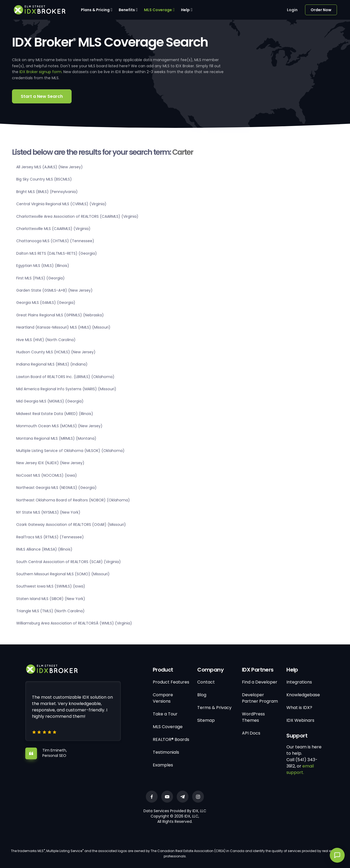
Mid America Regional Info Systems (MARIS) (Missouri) (66, 389)
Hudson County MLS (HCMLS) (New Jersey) (56, 352)
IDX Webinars (300, 720)
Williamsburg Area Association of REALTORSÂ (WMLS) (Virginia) (74, 623)
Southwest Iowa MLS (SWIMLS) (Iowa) (51, 586)
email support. (300, 769)
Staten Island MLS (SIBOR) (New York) (51, 599)
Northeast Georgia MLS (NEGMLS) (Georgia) (56, 488)
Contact (206, 682)
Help (185, 10)
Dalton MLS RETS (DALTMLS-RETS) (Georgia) (57, 253)
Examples (163, 765)
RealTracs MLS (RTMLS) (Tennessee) (50, 537)
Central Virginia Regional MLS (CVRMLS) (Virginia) (61, 204)
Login (292, 10)
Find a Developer (260, 682)
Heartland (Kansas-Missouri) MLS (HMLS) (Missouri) (63, 327)
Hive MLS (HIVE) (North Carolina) (46, 340)
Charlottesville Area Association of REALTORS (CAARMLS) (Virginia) (77, 216)
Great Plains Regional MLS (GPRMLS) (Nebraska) (60, 315)
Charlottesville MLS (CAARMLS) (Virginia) (53, 229)
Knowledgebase (303, 695)
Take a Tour (165, 714)
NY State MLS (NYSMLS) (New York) (48, 512)
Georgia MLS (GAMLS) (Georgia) (46, 303)
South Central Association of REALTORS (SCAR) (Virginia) (69, 562)
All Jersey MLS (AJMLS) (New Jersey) (50, 167)
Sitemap (206, 720)
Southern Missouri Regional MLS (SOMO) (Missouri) (63, 574)
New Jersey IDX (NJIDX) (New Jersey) (50, 463)
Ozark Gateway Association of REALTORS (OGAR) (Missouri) (71, 525)
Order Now (321, 10)
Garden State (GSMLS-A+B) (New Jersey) (54, 290)
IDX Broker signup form (40, 72)
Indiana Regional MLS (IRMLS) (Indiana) (52, 364)
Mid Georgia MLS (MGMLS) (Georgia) (50, 401)
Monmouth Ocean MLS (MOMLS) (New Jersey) (59, 426)
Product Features (171, 682)
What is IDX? (299, 708)
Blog (202, 695)
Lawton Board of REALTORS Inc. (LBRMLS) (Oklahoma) (65, 377)
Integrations (299, 682)
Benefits (127, 10)
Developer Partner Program (260, 698)
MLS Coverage (158, 10)
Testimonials (166, 752)
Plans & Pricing (95, 10)
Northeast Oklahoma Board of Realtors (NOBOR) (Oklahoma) (73, 500)
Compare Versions (163, 698)
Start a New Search (42, 96)
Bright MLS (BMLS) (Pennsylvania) (47, 192)
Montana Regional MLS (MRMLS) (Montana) (56, 438)
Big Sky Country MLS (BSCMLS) (44, 179)
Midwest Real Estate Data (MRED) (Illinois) (55, 414)
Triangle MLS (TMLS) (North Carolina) (50, 611)
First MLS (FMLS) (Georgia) (40, 278)
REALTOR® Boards (171, 739)
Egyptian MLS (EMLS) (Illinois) (43, 266)
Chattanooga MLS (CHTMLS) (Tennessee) (55, 241)
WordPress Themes (253, 717)
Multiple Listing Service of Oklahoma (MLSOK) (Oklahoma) (70, 451)
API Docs (251, 733)
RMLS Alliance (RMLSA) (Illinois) (44, 549)
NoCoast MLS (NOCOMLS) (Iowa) (47, 475)
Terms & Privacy (214, 708)
